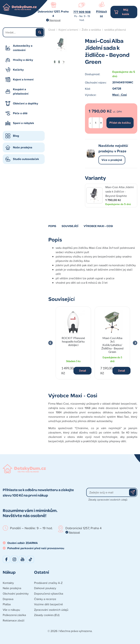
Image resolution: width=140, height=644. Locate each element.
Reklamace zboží (14, 620)
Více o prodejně (112, 160)
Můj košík (126, 12)
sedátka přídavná (115, 30)
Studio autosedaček (26, 159)
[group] (73, 343)
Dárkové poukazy (45, 588)
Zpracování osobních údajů (51, 610)
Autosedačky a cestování (23, 48)
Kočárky (18, 70)
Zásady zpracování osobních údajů (108, 500)
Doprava (8, 599)
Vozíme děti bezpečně (48, 604)
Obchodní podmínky (16, 594)
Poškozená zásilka (14, 615)
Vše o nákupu (11, 610)
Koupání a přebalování (21, 91)
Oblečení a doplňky (26, 103)
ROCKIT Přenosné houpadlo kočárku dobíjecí (73, 341)
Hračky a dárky (23, 60)
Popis (52, 226)
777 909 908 (82, 12)
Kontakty (8, 583)
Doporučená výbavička (49, 594)
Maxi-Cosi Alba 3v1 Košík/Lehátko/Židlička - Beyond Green (112, 345)
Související (70, 226)
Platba (7, 604)
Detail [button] (82, 371)
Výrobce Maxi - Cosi (98, 226)
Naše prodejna (23, 147)
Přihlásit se (101, 14)
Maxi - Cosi (120, 95)
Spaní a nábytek (24, 123)
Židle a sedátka (91, 30)
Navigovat (55, 20)
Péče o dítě (20, 113)
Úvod (52, 30)
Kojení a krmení (23, 79)
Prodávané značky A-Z (48, 583)
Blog (16, 136)
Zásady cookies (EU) (47, 615)
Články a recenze (45, 599)
